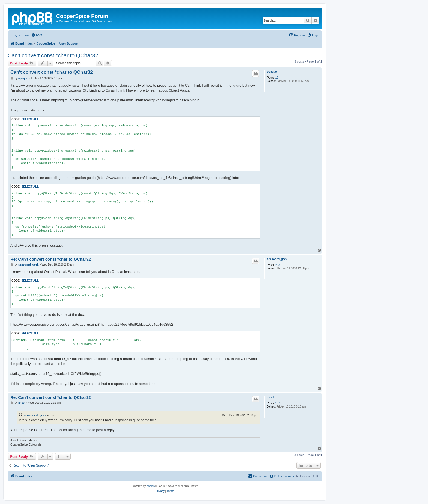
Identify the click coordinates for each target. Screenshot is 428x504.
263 (278, 265)
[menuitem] (37, 35)
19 (277, 78)
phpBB (151, 486)
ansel (271, 397)
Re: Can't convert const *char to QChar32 (50, 259)
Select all (30, 119)
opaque (272, 72)
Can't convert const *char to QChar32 (53, 55)
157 (278, 403)
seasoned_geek (277, 259)
